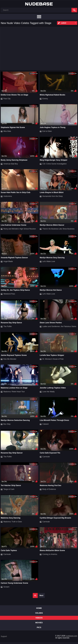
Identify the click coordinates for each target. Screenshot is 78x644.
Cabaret (45, 424)
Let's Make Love (49, 261)
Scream (6, 587)
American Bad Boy (11, 164)
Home (39, 608)
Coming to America (50, 554)
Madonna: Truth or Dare (13, 522)
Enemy (45, 99)
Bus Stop (7, 424)
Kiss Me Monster (10, 359)
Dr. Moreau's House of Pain (53, 359)
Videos (39, 618)
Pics (39, 627)
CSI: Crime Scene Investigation (54, 164)
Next (41, 595)
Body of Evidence (49, 489)
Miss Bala (7, 131)
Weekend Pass (9, 294)
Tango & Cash (9, 489)
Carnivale (46, 457)
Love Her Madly (48, 392)
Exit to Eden (47, 131)
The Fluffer (8, 326)
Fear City (7, 99)
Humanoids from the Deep (52, 196)
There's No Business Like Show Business (58, 229)
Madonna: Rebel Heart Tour (14, 392)
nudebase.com (72, 636)
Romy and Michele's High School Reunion (20, 229)
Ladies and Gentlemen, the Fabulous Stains (59, 326)
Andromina (8, 196)
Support (4, 636)
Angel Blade (8, 261)
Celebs (39, 613)
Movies (39, 623)
